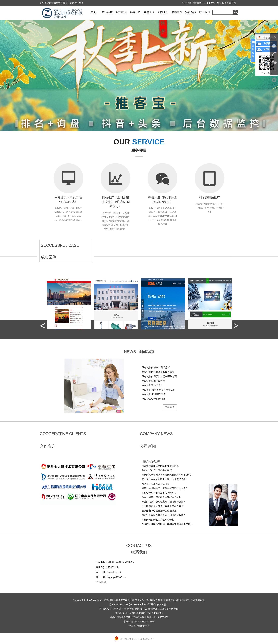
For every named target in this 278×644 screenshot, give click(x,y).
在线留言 (268, 44)
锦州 (171, 609)
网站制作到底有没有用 (154, 381)
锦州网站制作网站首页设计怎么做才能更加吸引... (167, 475)
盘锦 (132, 609)
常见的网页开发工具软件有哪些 (158, 520)
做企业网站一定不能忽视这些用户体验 (161, 497)
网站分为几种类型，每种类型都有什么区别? (164, 488)
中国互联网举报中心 (139, 626)
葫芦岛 (154, 609)
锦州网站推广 (182, 600)
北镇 (137, 609)
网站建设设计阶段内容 (154, 399)
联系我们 (205, 12)
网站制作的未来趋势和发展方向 (158, 372)
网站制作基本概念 (151, 385)
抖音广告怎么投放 (151, 461)
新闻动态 (163, 12)
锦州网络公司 (168, 600)
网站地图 (197, 3)
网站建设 (121, 12)
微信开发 (149, 12)
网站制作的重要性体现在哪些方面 (159, 376)
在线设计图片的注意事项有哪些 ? (159, 493)
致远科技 (107, 12)
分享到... (268, 49)
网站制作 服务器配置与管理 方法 (159, 390)
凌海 (148, 609)
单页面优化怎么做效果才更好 (157, 470)
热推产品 (104, 609)
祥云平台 (151, 604)
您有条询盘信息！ (228, 3)
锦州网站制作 (153, 600)
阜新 (126, 609)
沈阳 (166, 609)
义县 (142, 609)
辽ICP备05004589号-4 (121, 604)
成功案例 (177, 12)
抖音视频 (191, 12)
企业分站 (186, 3)
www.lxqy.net (114, 572)
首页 (93, 12)
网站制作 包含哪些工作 (154, 394)
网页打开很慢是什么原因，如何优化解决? (163, 515)
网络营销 (135, 12)
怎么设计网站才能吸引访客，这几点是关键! (164, 479)
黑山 (176, 609)
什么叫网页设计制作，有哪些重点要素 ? (162, 506)
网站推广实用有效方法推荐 (156, 484)
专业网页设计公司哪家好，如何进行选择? (163, 502)
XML (213, 3)
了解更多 (170, 407)
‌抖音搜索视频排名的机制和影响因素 (160, 466)
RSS (206, 3)
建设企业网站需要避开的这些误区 (159, 511)
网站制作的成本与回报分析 (156, 367)
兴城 (160, 609)
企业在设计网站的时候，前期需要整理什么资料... (167, 524)
